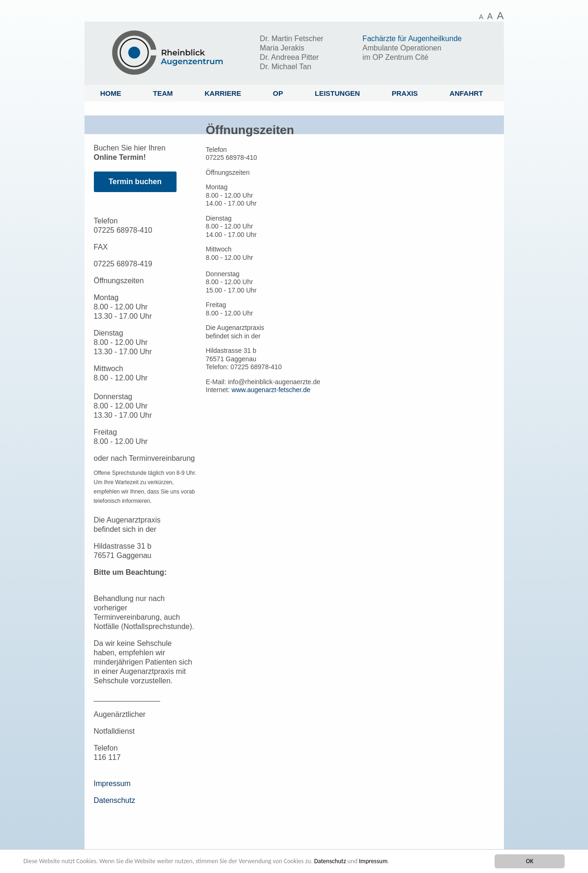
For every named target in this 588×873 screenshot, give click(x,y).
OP (278, 93)
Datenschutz (330, 861)
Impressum (373, 861)
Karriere (223, 93)
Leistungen (337, 93)
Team (163, 93)
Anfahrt (467, 93)
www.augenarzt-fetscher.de (271, 390)
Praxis (405, 93)
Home (111, 93)
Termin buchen (135, 182)
